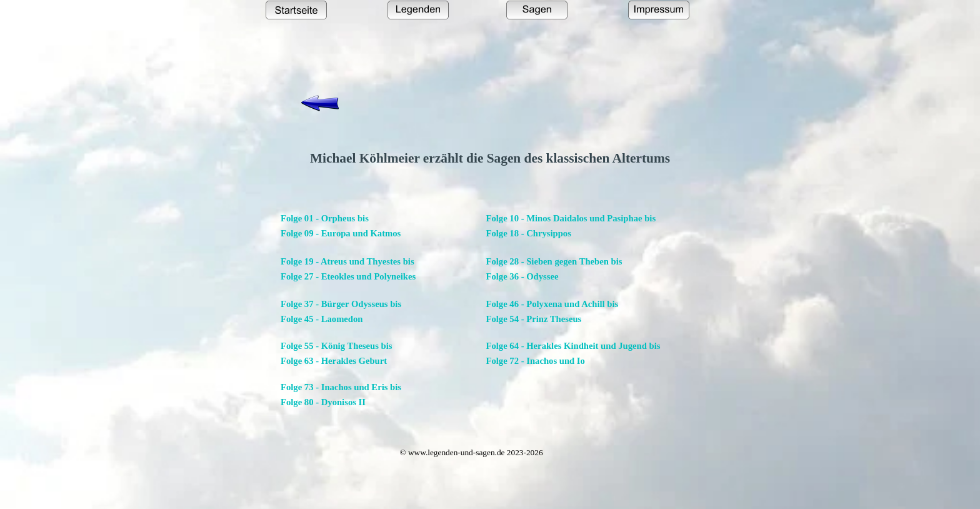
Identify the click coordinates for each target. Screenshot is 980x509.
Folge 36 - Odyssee (522, 276)
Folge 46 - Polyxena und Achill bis (552, 304)
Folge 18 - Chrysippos (529, 233)
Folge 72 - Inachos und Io (536, 361)
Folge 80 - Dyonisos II (323, 402)
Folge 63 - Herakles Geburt (334, 361)
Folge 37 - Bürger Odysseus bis (341, 304)
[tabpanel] (490, 158)
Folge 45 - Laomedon (322, 319)
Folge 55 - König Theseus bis (336, 346)
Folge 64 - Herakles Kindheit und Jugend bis (573, 346)
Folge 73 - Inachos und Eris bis (341, 387)
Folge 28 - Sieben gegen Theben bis (554, 261)
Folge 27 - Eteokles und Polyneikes (348, 276)
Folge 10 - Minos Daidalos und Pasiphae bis (571, 218)
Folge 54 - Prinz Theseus (534, 319)
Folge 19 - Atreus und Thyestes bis (347, 261)
